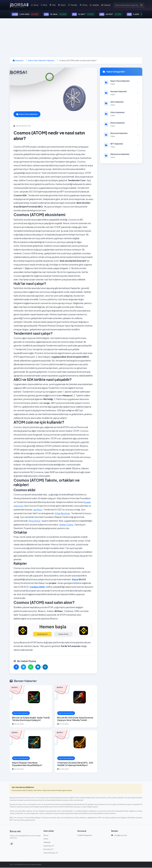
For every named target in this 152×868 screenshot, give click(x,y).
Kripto (63, 5)
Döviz (45, 5)
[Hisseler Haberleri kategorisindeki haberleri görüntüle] (121, 93)
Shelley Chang (66, 525)
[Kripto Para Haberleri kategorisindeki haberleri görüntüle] (121, 83)
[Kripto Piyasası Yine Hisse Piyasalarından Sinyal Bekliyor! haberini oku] (31, 752)
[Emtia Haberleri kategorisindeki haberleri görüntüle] (121, 125)
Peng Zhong (34, 521)
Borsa (36, 5)
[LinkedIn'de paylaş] (45, 667)
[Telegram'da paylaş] (38, 667)
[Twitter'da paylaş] (23, 667)
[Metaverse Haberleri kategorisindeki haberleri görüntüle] (121, 156)
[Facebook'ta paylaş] (16, 667)
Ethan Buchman (62, 514)
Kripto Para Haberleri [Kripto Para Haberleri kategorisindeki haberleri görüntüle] (27, 114)
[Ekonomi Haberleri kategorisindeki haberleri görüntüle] (121, 135)
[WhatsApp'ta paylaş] (31, 667)
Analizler (95, 5)
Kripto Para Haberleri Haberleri (41, 61)
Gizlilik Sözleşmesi (85, 835)
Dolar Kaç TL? (49, 846)
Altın (53, 5)
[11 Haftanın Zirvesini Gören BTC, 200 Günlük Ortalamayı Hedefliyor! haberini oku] (76, 752)
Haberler (106, 5)
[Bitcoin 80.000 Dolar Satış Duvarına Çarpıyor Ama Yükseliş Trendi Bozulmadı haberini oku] (76, 707)
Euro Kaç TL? (49, 850)
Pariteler (73, 5)
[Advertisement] (76, 38)
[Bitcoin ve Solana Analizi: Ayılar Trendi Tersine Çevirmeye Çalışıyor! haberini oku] (31, 707)
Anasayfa (18, 61)
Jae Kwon (38, 510)
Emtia (84, 5)
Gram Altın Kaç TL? (51, 853)
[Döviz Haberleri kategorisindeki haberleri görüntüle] (121, 114)
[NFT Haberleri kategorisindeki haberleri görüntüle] (121, 145)
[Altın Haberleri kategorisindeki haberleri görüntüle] (121, 104)
